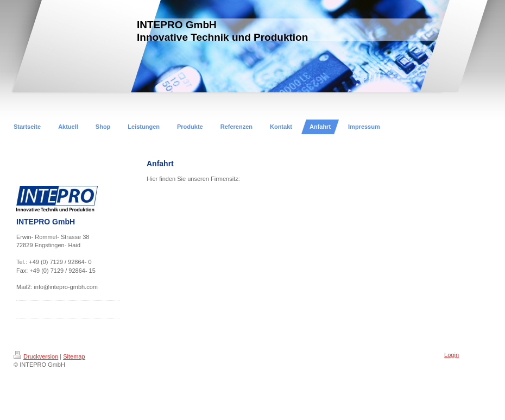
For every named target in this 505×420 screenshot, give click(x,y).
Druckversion (36, 356)
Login (452, 355)
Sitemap (74, 356)
